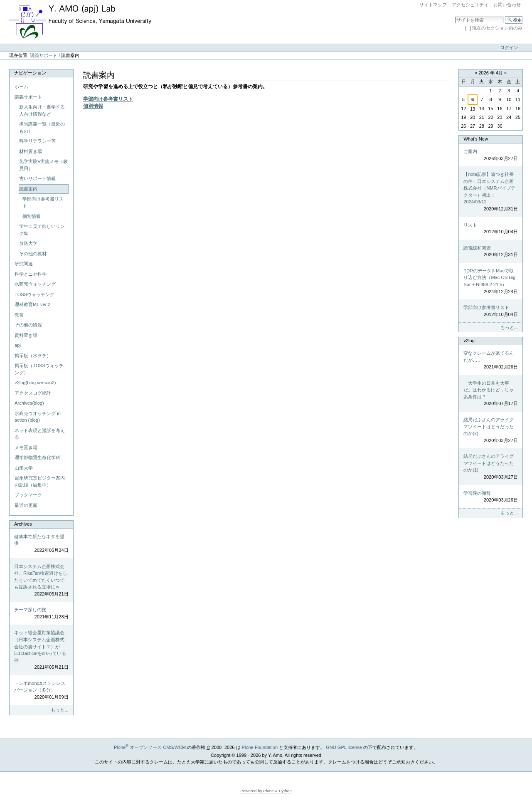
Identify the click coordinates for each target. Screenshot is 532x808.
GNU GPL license (344, 747)
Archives (23, 524)
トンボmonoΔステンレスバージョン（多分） (41, 691)
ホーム (21, 86)
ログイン (509, 47)
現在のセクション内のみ (497, 28)
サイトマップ (433, 5)
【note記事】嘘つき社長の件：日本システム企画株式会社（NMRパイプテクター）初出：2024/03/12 (490, 192)
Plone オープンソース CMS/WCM (150, 747)
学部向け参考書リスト (108, 99)
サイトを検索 (455, 16)
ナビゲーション (30, 73)
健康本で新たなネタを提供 (41, 544)
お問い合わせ (507, 5)
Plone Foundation (260, 747)
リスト (490, 229)
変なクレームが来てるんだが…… (490, 361)
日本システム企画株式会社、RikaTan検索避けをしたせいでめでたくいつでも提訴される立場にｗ (41, 581)
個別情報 (93, 106)
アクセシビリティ (470, 5)
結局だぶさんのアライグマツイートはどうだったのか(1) (490, 467)
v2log (469, 341)
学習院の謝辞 (490, 497)
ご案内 (490, 155)
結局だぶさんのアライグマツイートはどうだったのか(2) (490, 430)
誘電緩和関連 (490, 252)
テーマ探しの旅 (41, 614)
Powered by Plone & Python (266, 791)
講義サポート (44, 55)
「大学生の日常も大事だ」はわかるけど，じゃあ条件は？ (490, 394)
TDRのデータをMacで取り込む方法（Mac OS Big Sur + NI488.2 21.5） (490, 282)
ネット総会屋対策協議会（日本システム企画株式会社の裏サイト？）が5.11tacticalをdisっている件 (41, 650)
